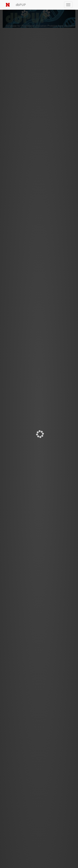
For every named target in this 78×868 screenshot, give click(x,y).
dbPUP (21, 5)
